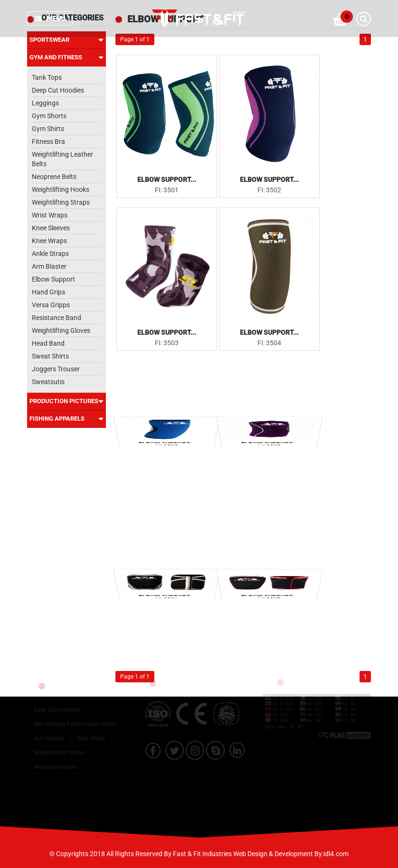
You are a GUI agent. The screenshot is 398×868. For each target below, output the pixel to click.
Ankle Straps (50, 254)
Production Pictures (66, 401)
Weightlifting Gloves (61, 330)
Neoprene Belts (54, 177)
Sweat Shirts (50, 356)
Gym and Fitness (66, 57)
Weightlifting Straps (61, 202)
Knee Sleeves (51, 228)
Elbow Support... (167, 179)
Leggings (45, 103)
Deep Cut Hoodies (58, 90)
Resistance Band (57, 318)
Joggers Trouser (56, 369)
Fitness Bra (48, 142)
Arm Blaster (49, 266)
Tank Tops (47, 77)
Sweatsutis (48, 382)
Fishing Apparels (66, 419)
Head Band (48, 343)
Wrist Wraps (50, 215)
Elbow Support (53, 279)
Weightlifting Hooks (61, 189)
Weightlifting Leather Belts (62, 159)
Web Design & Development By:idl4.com (291, 854)
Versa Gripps (51, 305)
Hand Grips (48, 292)
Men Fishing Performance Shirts (75, 718)
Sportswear (66, 40)
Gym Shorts (49, 116)
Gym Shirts (48, 129)
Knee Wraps (49, 241)
